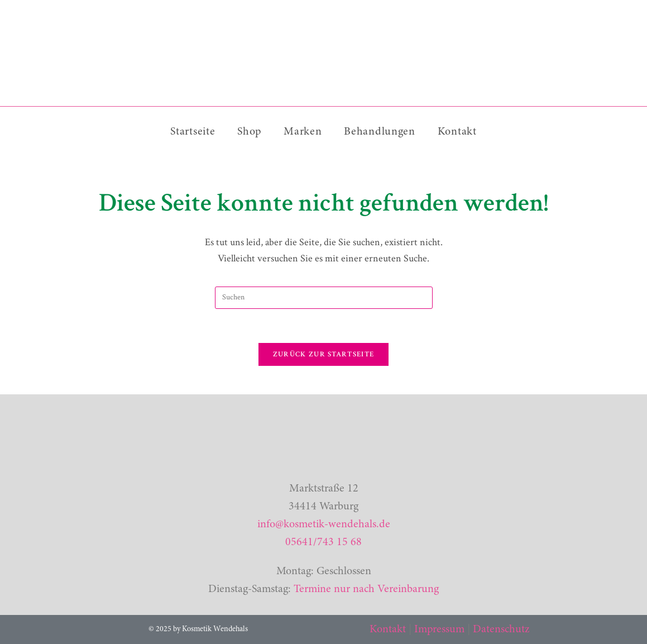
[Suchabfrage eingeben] (324, 298)
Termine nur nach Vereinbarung (366, 589)
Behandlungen (379, 132)
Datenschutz (501, 629)
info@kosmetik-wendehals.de (324, 524)
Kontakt (457, 132)
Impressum (439, 629)
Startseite (193, 132)
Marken (303, 132)
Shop (249, 132)
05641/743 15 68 (323, 542)
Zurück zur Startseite (323, 354)
